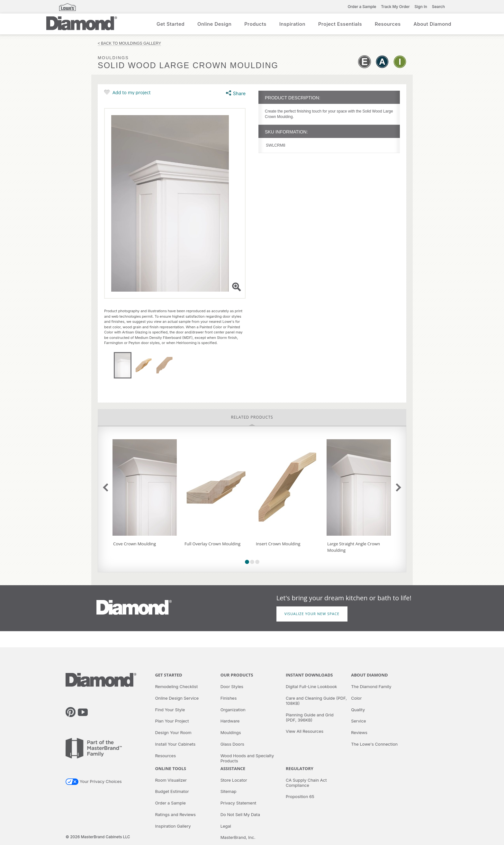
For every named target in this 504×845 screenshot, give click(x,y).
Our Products (237, 675)
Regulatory (300, 768)
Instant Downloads (309, 675)
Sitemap (229, 791)
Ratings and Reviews (175, 814)
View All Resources (305, 731)
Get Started (171, 24)
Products (255, 24)
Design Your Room (173, 732)
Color (356, 698)
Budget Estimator (172, 791)
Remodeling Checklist (176, 686)
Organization (233, 710)
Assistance (233, 768)
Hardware (230, 721)
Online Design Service (177, 698)
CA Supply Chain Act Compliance (306, 783)
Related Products (252, 417)
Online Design (214, 24)
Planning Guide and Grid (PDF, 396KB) (310, 717)
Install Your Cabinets (175, 744)
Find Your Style (170, 710)
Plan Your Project (172, 721)
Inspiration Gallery (173, 826)
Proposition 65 (300, 796)
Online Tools (171, 768)
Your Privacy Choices (94, 781)
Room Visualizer (171, 780)
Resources (388, 24)
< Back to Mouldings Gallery (129, 44)
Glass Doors (232, 744)
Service (358, 721)
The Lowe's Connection (374, 744)
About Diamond (432, 24)
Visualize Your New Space (312, 614)
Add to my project (132, 92)
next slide (397, 487)
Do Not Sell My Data (240, 814)
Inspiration (292, 24)
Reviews (359, 732)
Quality (358, 710)
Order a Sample (362, 7)
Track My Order (395, 7)
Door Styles (232, 686)
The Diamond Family (371, 686)
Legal (226, 826)
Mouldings (231, 732)
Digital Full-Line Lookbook (311, 686)
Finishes (229, 698)
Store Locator (234, 780)
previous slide (107, 487)
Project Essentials (340, 24)
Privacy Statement (239, 803)
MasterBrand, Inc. (238, 837)
